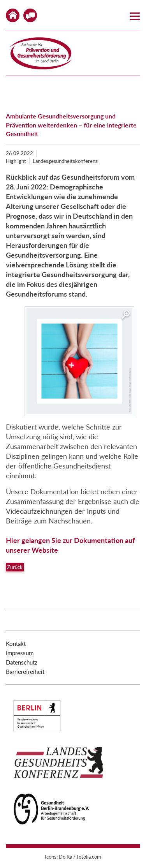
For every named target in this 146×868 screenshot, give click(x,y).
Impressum (20, 653)
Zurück (15, 567)
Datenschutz (22, 662)
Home (13, 15)
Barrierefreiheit (25, 672)
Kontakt (30, 15)
